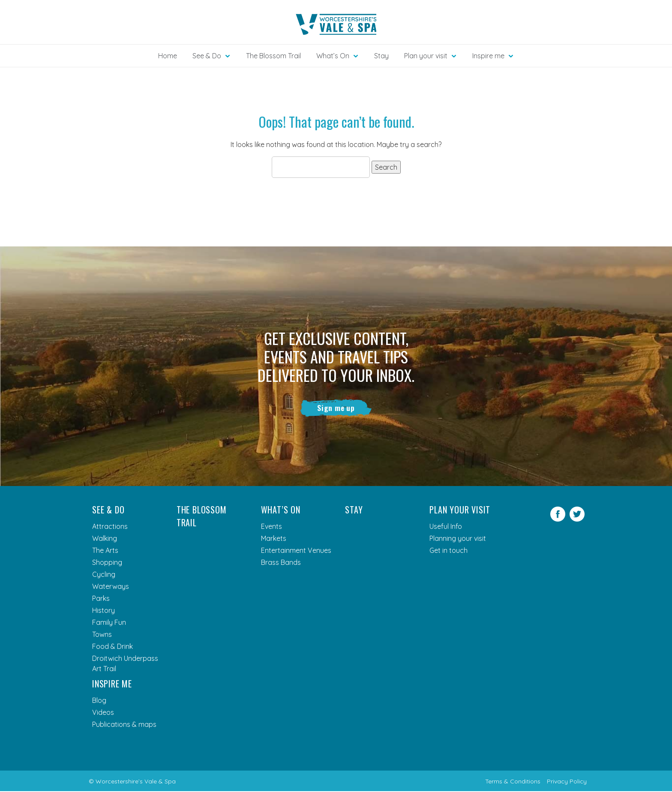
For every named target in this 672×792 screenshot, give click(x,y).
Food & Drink (112, 647)
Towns (102, 635)
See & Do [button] (207, 56)
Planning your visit (458, 539)
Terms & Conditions (513, 782)
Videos (103, 713)
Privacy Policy (567, 782)
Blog (99, 701)
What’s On (281, 510)
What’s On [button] (333, 56)
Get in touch (448, 551)
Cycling (104, 575)
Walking (105, 539)
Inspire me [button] (488, 56)
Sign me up (336, 408)
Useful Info (446, 527)
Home (168, 56)
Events (271, 527)
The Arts (105, 551)
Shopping (107, 563)
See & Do (108, 510)
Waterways (111, 587)
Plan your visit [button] (426, 56)
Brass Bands (281, 563)
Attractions (110, 527)
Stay (381, 56)
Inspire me (112, 684)
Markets (274, 539)
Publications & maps (124, 725)
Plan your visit (460, 510)
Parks (101, 599)
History (103, 611)
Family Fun (109, 623)
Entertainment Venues (296, 551)
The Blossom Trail (273, 56)
